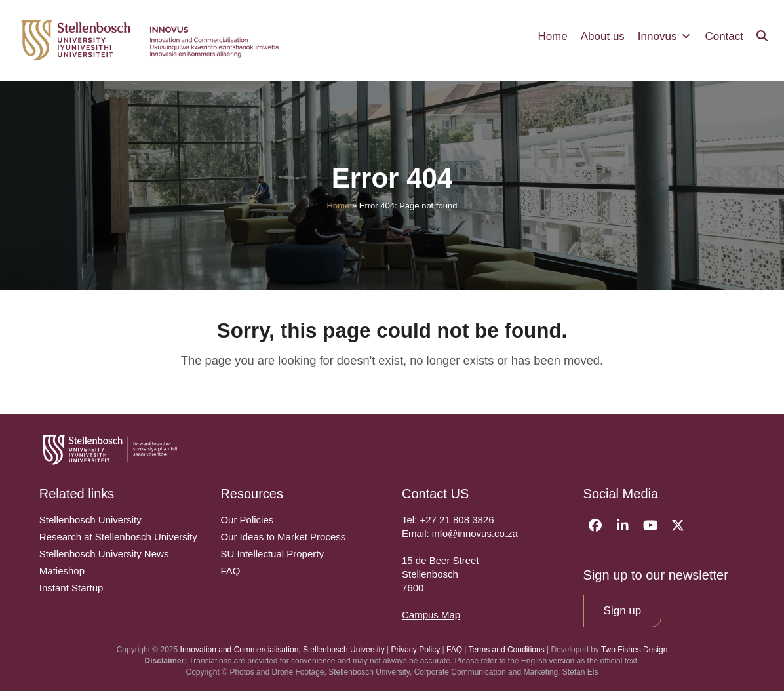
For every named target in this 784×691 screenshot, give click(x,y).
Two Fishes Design (634, 650)
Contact (724, 36)
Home (552, 36)
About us (603, 36)
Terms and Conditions (507, 650)
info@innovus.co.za (475, 533)
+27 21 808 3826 (457, 520)
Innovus (665, 37)
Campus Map (431, 615)
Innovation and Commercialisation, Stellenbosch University (283, 650)
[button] (762, 37)
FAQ (454, 650)
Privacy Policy (416, 650)
